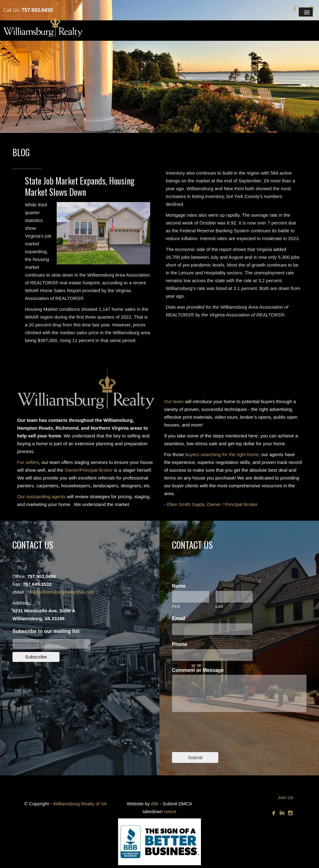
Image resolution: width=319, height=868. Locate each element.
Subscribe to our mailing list (46, 631)
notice (170, 811)
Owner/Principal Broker (89, 470)
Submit (195, 757)
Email (180, 618)
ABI (155, 804)
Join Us (285, 797)
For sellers (28, 462)
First (176, 606)
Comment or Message (200, 670)
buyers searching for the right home (222, 454)
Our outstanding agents (41, 497)
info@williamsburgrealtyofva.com (60, 592)
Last (219, 606)
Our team (174, 401)
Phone (181, 644)
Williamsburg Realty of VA (80, 804)
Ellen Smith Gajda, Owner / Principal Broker (212, 504)
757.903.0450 (37, 10)
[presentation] (219, 742)
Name (180, 586)
